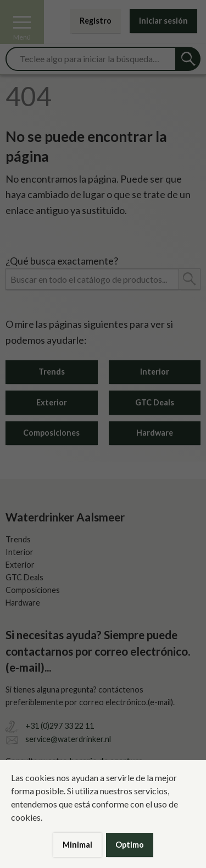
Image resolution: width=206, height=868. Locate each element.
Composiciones (51, 433)
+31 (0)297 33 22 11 (60, 726)
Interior (155, 372)
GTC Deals (155, 402)
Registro (96, 21)
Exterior (52, 402)
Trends (52, 372)
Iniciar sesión (163, 21)
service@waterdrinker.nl (68, 739)
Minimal (77, 845)
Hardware (155, 433)
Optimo (130, 845)
